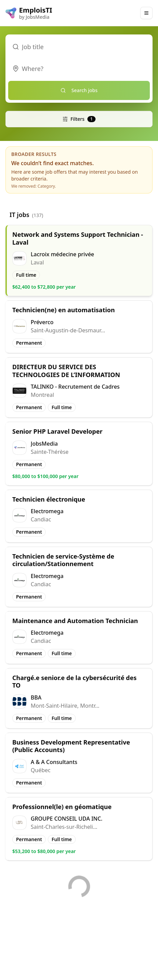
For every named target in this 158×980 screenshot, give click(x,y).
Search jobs (79, 90)
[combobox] (79, 69)
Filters (79, 119)
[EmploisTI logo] (29, 13)
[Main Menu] (146, 13)
